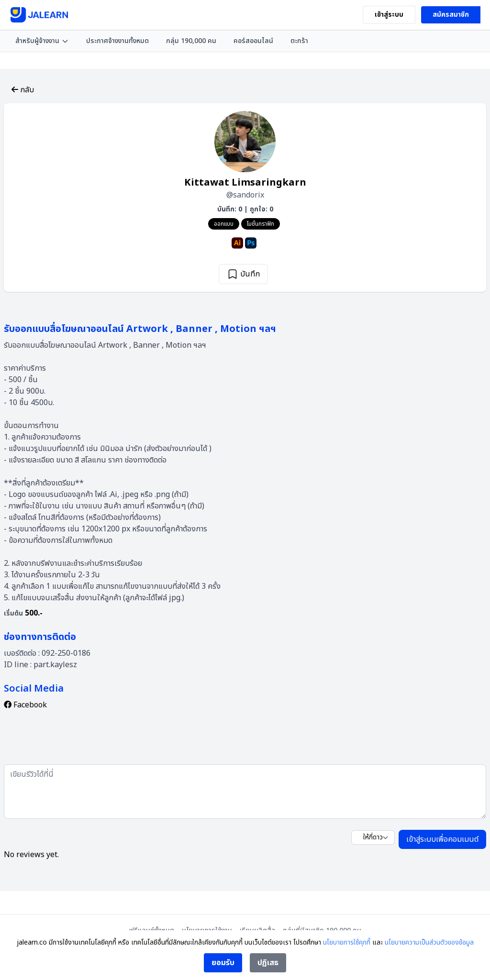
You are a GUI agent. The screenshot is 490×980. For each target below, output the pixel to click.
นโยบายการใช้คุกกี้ (347, 942)
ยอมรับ (223, 963)
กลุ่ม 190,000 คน (191, 41)
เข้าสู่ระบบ (389, 15)
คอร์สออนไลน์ (253, 41)
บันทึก (243, 274)
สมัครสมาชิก (451, 15)
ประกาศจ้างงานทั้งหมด (117, 41)
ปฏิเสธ (268, 963)
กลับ (23, 90)
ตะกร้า (299, 41)
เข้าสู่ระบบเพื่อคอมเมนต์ (442, 839)
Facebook (25, 705)
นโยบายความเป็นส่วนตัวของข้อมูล (429, 942)
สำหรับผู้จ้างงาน (42, 41)
